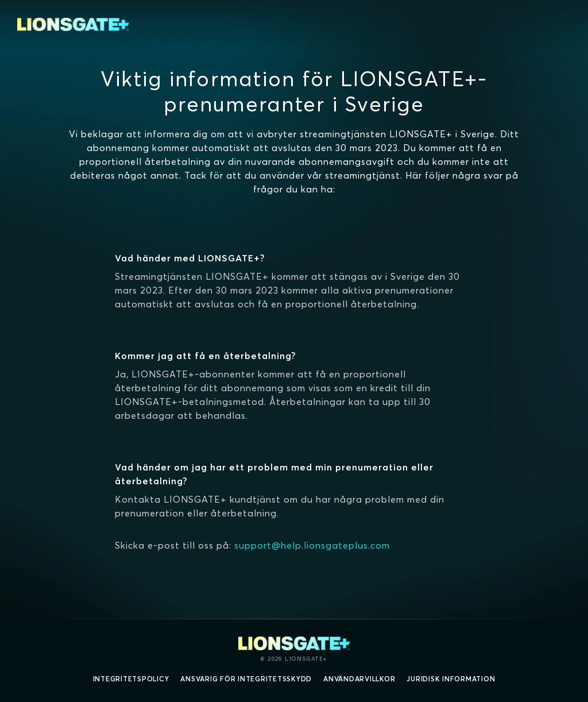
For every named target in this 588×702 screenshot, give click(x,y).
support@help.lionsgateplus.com (312, 545)
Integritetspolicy (131, 679)
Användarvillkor (359, 679)
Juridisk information (451, 679)
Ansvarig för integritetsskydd (246, 679)
